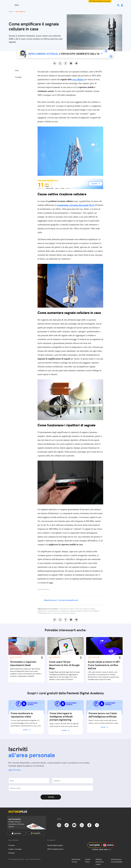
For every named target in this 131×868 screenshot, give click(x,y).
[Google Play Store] (36, 833)
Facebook (66, 63)
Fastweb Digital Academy (55, 845)
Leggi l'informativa (15, 770)
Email (76, 63)
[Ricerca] (119, 5)
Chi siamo (12, 845)
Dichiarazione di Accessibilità (117, 861)
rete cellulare (78, 79)
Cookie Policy (88, 861)
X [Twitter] (60, 63)
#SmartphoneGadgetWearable (68, 600)
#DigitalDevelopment (50, 600)
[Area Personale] (122, 5)
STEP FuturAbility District (55, 849)
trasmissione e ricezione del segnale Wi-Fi (76, 205)
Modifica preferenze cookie (100, 862)
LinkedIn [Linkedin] (55, 63)
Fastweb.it (12, 853)
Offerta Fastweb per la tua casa (101, 1)
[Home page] (65, 5)
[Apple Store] (16, 833)
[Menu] (13, 5)
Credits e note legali (15, 849)
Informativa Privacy (76, 861)
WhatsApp (71, 63)
